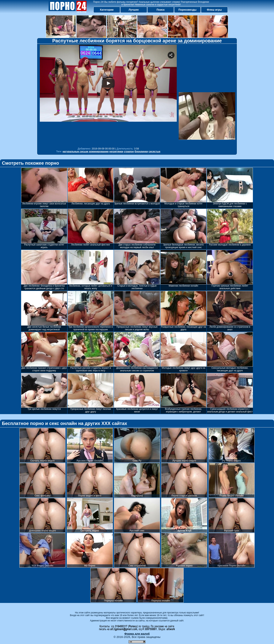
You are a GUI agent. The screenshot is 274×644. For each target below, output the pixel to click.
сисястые (155, 151)
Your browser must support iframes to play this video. (108, 95)
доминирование (99, 151)
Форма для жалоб (137, 634)
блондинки (141, 151)
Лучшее (134, 10)
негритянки (116, 151)
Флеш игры (214, 10)
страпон (129, 151)
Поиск (161, 10)
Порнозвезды (188, 10)
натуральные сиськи (75, 151)
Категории (107, 10)
